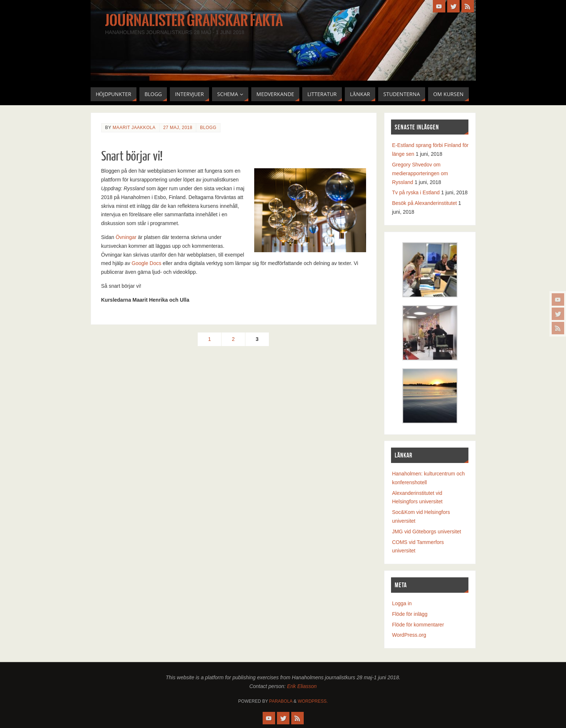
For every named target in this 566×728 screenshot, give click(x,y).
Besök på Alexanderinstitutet (425, 203)
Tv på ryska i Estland (416, 192)
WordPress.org (409, 635)
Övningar (126, 237)
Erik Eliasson (302, 686)
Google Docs (147, 263)
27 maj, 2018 (178, 128)
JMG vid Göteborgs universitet (427, 532)
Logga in (402, 603)
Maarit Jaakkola (134, 128)
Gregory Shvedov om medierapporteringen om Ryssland (420, 173)
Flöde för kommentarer (418, 625)
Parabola (281, 701)
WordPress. (313, 701)
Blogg (208, 128)
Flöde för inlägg (410, 614)
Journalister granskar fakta (194, 21)
